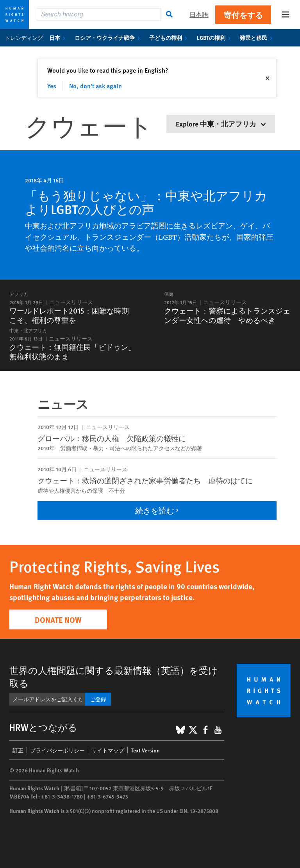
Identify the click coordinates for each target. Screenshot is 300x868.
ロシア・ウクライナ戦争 (109, 37)
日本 (59, 37)
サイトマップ (108, 750)
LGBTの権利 (215, 37)
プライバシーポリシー (57, 750)
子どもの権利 (170, 37)
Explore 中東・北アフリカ (221, 124)
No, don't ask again (96, 86)
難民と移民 (258, 37)
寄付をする (243, 15)
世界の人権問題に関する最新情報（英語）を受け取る (114, 676)
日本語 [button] (199, 14)
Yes (52, 86)
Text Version (145, 750)
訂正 (18, 750)
